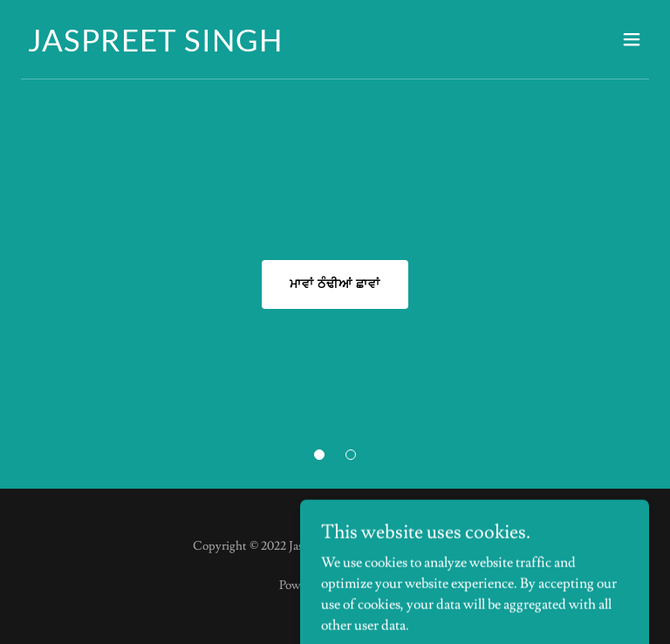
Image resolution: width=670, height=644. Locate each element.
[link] (155, 47)
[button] (319, 455)
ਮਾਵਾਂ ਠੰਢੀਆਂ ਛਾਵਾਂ (335, 284)
